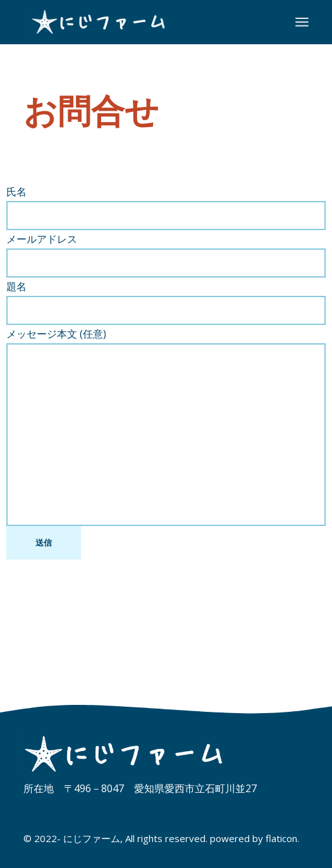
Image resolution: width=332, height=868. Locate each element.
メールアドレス (166, 255)
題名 (166, 302)
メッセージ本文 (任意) (166, 426)
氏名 (166, 207)
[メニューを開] (302, 22)
